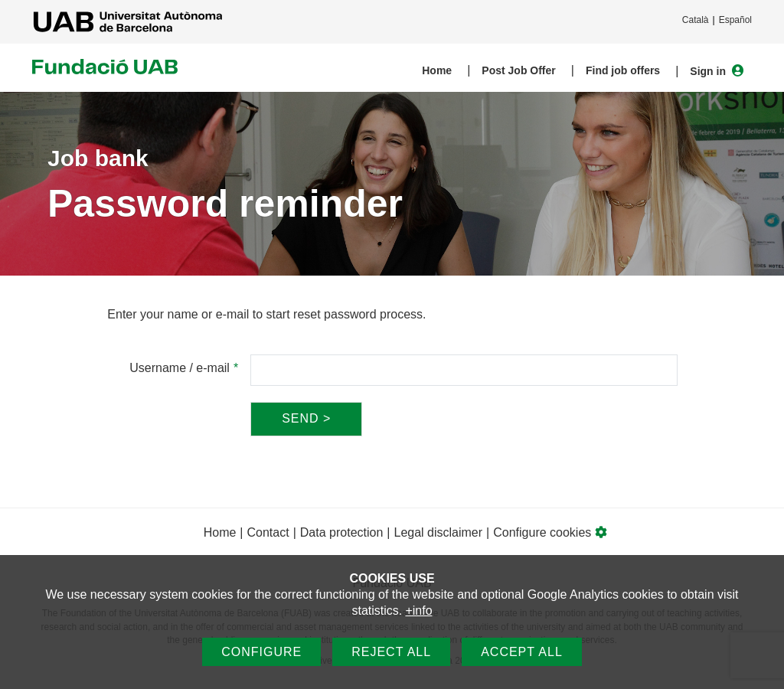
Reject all (391, 652)
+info (418, 611)
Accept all (522, 652)
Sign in (717, 71)
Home (437, 70)
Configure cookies (550, 532)
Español (735, 20)
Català (696, 20)
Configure (261, 652)
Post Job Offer (518, 70)
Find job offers (623, 70)
